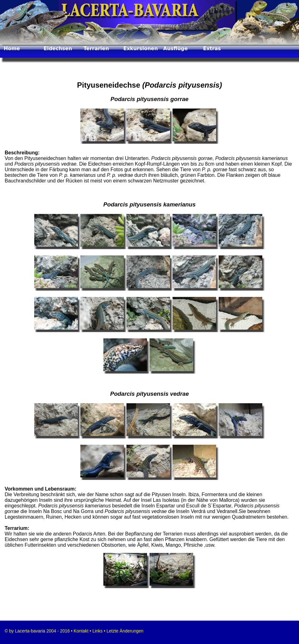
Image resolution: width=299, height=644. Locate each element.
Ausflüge (176, 48)
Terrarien (96, 48)
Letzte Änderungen (124, 631)
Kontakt (81, 631)
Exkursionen (141, 48)
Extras (212, 48)
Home (12, 48)
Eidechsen (58, 48)
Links (98, 631)
